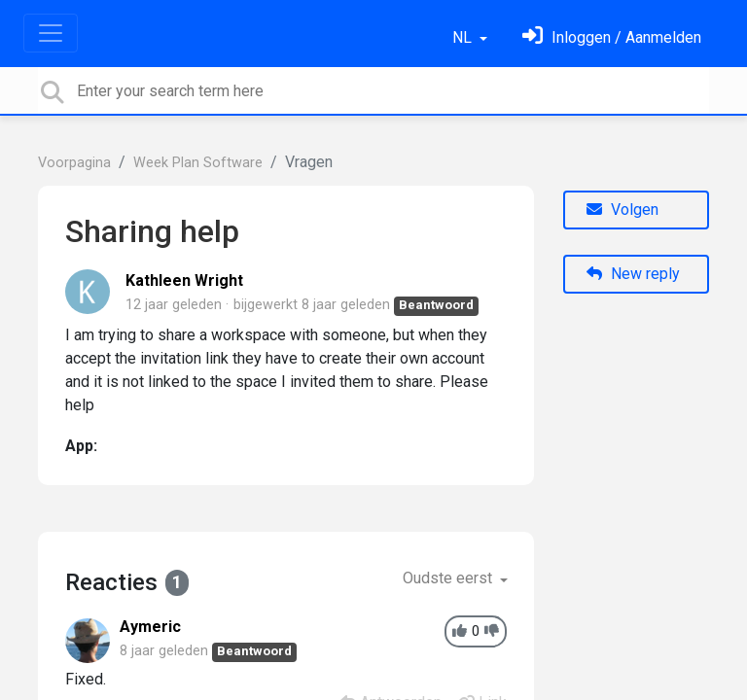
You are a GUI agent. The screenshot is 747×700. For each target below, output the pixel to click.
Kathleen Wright (184, 280)
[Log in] (612, 37)
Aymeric (150, 627)
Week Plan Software (198, 163)
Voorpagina (74, 163)
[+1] (460, 631)
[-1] (492, 631)
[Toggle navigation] (51, 33)
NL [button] (464, 37)
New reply (633, 274)
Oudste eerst (449, 578)
